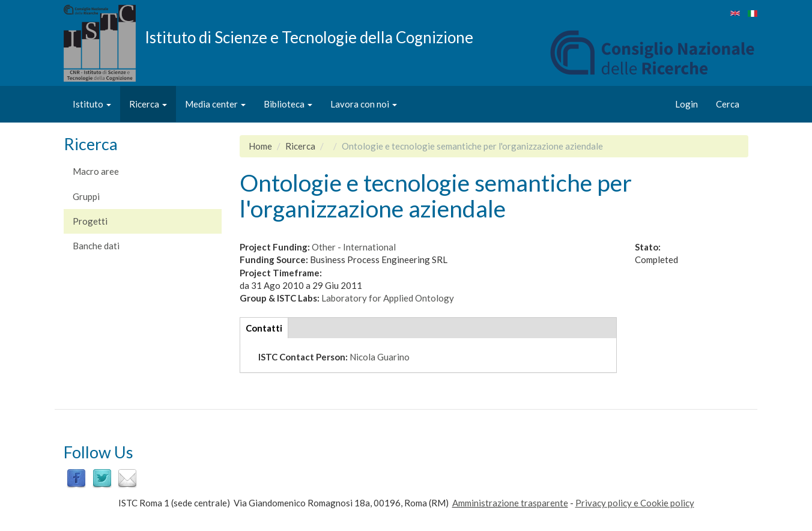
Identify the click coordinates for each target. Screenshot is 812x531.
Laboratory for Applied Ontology (388, 298)
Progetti (90, 221)
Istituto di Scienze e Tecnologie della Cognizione (309, 37)
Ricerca (148, 104)
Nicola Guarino (380, 357)
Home (260, 146)
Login (686, 104)
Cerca (728, 104)
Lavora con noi (364, 104)
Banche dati (96, 246)
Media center (215, 104)
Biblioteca (288, 104)
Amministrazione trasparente (510, 503)
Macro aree (96, 171)
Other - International (354, 247)
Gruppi (86, 196)
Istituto (92, 104)
